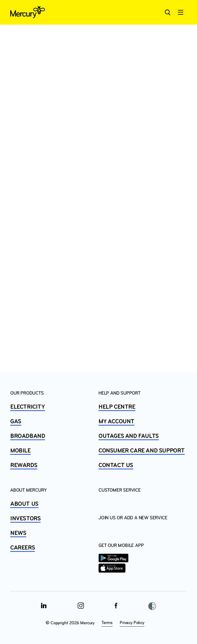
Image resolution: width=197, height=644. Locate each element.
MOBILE (21, 451)
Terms (107, 623)
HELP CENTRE (117, 407)
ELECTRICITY (28, 407)
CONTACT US (116, 466)
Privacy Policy (132, 623)
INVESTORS (25, 519)
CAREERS (23, 548)
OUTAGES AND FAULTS (129, 436)
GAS (16, 422)
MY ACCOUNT (116, 422)
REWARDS (24, 466)
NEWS (18, 533)
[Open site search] (167, 12)
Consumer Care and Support (142, 451)
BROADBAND (28, 436)
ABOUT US (24, 504)
